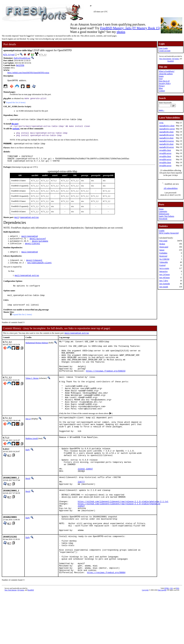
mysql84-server (165, 159)
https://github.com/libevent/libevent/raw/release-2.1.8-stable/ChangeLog (119, 541)
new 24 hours (165, 274)
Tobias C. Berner (32, 394)
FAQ (161, 79)
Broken (162, 244)
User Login (163, 48)
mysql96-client (165, 162)
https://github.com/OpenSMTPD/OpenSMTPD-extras (28, 73)
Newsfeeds (163, 219)
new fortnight (165, 284)
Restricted (163, 256)
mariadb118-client (166, 144)
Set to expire (164, 268)
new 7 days (164, 281)
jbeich (28, 510)
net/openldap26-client (39, 270)
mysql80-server (165, 153)
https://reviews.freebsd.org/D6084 (106, 623)
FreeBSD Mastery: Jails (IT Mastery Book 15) (130, 28)
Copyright (145, 640)
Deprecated (164, 247)
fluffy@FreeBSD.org (22, 58)
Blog (161, 88)
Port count (163, 241)
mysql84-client (165, 156)
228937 (89, 500)
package (16, 131)
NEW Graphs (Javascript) (169, 233)
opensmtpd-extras (29, 222)
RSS (178, 639)
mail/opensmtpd (30, 241)
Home (161, 209)
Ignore (162, 250)
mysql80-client (165, 150)
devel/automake (40, 247)
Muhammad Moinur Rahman (37, 352)
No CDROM (164, 259)
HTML (167, 639)
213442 (81, 500)
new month (164, 287)
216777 (81, 515)
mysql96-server (165, 166)
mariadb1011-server (167, 129)
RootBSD (171, 61)
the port (15, 125)
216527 (81, 544)
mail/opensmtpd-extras (27, 283)
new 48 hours (165, 278)
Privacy (162, 86)
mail (13, 55)
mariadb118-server (167, 147)
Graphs (162, 231)
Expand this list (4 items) (16, 104)
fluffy (28, 476)
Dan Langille (162, 640)
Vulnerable (164, 262)
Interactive (163, 271)
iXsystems (175, 59)
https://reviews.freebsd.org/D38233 (106, 387)
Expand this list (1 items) (22, 323)
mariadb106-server (167, 135)
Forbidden (163, 253)
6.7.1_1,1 (7, 55)
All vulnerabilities (171, 188)
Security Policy (165, 83)
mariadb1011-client (167, 126)
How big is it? (164, 81)
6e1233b (20, 66)
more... (162, 110)
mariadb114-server (167, 141)
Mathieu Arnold (32, 465)
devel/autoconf (38, 244)
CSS (171, 639)
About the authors (166, 74)
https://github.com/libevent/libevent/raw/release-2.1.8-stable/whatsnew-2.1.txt (123, 538)
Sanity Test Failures (167, 216)
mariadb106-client (166, 132)
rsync (161, 123)
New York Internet (165, 59)
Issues (161, 76)
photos (121, 32)
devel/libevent (34, 267)
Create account (165, 51)
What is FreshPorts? (167, 71)
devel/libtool (33, 250)
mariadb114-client (166, 138)
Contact (162, 91)
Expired (162, 265)
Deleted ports (164, 214)
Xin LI (28, 442)
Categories (163, 211)
